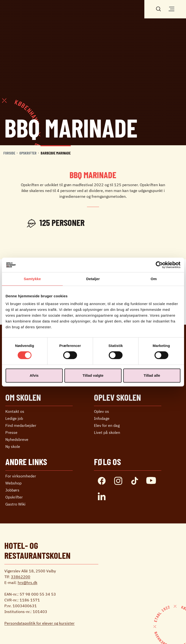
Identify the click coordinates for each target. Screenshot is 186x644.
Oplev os (101, 411)
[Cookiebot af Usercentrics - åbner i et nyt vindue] (159, 265)
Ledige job (14, 418)
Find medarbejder (21, 425)
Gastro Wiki (15, 504)
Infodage (102, 418)
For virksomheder (21, 476)
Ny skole (13, 446)
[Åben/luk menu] (171, 9)
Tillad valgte (93, 375)
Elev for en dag (107, 425)
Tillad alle (152, 375)
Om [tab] (154, 279)
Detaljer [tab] (93, 279)
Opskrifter (28, 153)
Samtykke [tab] (32, 279)
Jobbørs (12, 490)
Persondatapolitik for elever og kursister (39, 623)
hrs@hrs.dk (27, 583)
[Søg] (158, 8)
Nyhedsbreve (17, 439)
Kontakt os (15, 411)
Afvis (34, 375)
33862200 (21, 577)
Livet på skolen (107, 432)
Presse (11, 432)
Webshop (13, 483)
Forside (9, 153)
